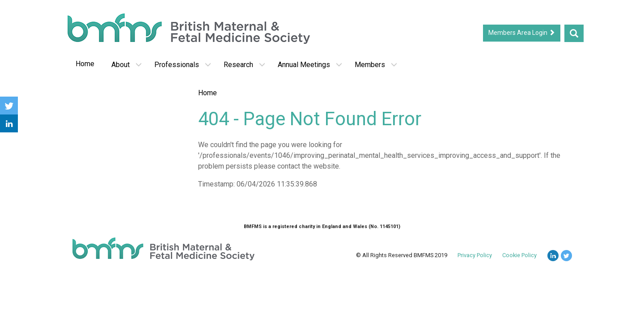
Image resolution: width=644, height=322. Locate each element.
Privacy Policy (475, 255)
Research (244, 65)
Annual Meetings (310, 65)
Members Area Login (522, 33)
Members (376, 65)
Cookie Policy (519, 255)
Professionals (183, 65)
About (127, 65)
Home (85, 64)
